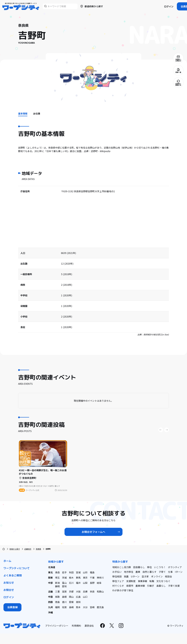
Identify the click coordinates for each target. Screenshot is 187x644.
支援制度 (131, 581)
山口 (85, 597)
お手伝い (117, 572)
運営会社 (89, 626)
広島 (78, 597)
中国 (50, 597)
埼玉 (57, 578)
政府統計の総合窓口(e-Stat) (156, 334)
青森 (57, 572)
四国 (50, 602)
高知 (78, 602)
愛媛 (71, 602)
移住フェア (118, 581)
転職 (152, 581)
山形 (85, 572)
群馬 (78, 578)
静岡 (57, 586)
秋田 (71, 572)
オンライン (157, 576)
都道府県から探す (91, 6)
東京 (85, 578)
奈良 (92, 591)
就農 (126, 576)
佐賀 (64, 607)
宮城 (78, 572)
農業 (138, 572)
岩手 (64, 572)
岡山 (71, 597)
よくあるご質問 (13, 575)
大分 (85, 607)
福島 (92, 572)
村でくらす (118, 586)
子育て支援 (174, 586)
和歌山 (100, 591)
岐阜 (99, 583)
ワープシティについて (17, 568)
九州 (50, 607)
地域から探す (15, 549)
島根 (64, 597)
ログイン (169, 7)
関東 (50, 578)
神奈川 (100, 578)
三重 (57, 591)
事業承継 (142, 581)
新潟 (57, 583)
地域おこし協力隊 (122, 567)
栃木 (71, 578)
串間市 (130, 586)
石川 (71, 583)
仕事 (170, 572)
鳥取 (57, 597)
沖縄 (50, 612)
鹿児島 (100, 607)
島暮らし (161, 586)
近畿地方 (28, 549)
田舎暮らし (139, 567)
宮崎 (92, 607)
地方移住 (129, 572)
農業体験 (140, 586)
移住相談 (117, 576)
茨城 (64, 578)
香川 (64, 602)
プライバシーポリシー (57, 626)
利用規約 (76, 626)
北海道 (52, 567)
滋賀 (64, 591)
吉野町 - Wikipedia (100, 151)
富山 (64, 583)
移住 (149, 567)
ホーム (7, 561)
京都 (71, 591)
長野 (92, 583)
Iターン (179, 572)
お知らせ (9, 583)
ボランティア (175, 567)
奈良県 (38, 549)
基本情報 (23, 113)
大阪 (78, 591)
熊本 (78, 607)
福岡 (57, 607)
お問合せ (9, 590)
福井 (78, 583)
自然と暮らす (149, 572)
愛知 (64, 586)
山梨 (85, 583)
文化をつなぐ (163, 581)
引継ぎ (151, 586)
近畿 (50, 591)
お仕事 (37, 113)
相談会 (168, 576)
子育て (162, 572)
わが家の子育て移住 (123, 590)
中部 (50, 583)
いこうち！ (160, 567)
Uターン (135, 576)
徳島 (57, 602)
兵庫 (85, 591)
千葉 (92, 578)
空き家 (145, 576)
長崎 (71, 607)
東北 (50, 572)
